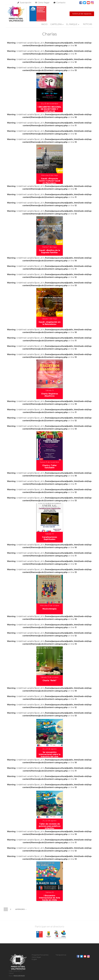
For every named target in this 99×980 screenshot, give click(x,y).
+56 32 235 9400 (19, 976)
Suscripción (26, 3)
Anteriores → (21, 909)
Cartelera (56, 24)
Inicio (44, 24)
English (34, 959)
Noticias (88, 24)
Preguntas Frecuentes (40, 955)
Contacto (61, 3)
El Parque (72, 24)
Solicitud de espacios (82, 14)
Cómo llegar (43, 3)
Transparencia (61, 955)
